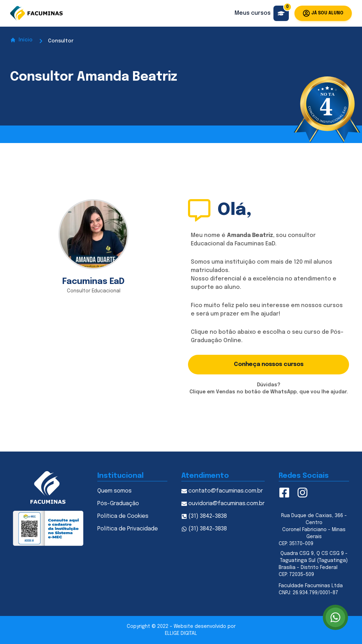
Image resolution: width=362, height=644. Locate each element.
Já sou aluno (323, 13)
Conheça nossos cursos (269, 364)
